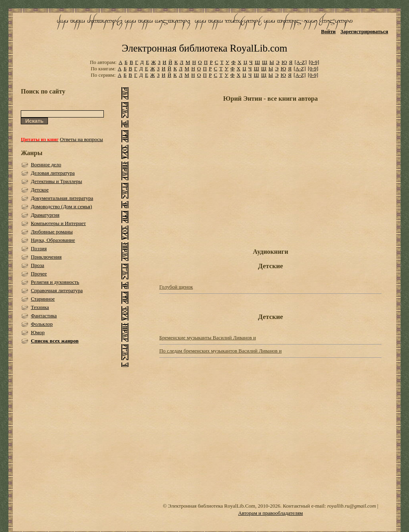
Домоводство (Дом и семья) (61, 206)
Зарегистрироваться (364, 31)
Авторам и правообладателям (270, 513)
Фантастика (44, 316)
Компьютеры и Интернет (58, 223)
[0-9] (314, 62)
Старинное (43, 299)
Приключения (46, 257)
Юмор (38, 332)
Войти (329, 31)
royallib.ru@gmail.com (351, 506)
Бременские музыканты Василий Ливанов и (208, 338)
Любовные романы (52, 232)
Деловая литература (53, 173)
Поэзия (39, 248)
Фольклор (42, 324)
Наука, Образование (53, 240)
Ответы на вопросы (81, 139)
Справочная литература (57, 290)
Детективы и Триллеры (56, 181)
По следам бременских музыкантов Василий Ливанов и (220, 351)
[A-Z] (300, 62)
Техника (40, 307)
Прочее (39, 274)
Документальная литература (62, 198)
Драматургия (45, 215)
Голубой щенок (176, 287)
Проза (37, 265)
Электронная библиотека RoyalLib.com (204, 48)
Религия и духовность (55, 282)
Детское (40, 190)
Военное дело (46, 164)
